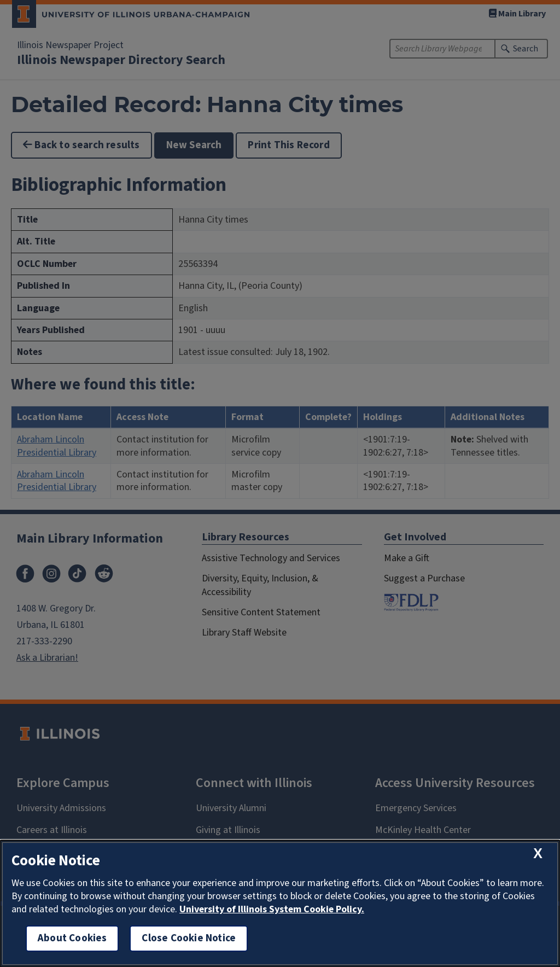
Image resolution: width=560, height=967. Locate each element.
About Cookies (72, 938)
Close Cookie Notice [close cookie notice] (189, 938)
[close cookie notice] (538, 854)
